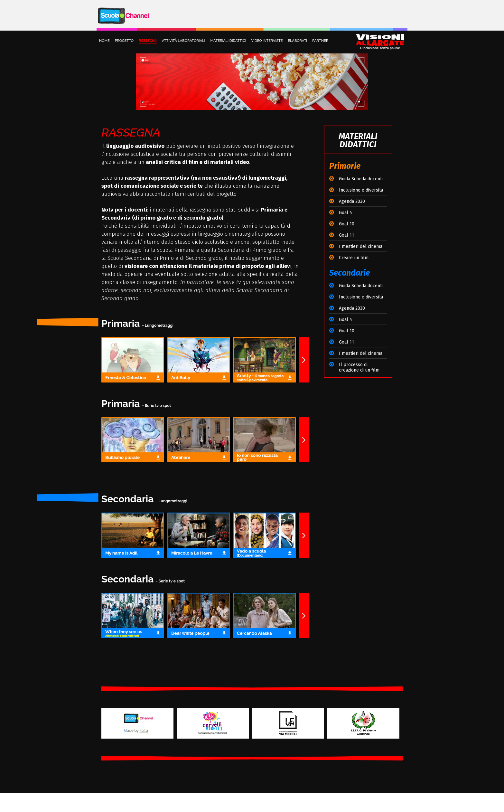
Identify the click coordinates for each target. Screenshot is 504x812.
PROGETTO (124, 41)
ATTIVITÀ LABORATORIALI (183, 41)
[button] (304, 360)
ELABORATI (297, 41)
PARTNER (320, 41)
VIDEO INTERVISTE (267, 41)
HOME (104, 41)
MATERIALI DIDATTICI (228, 41)
